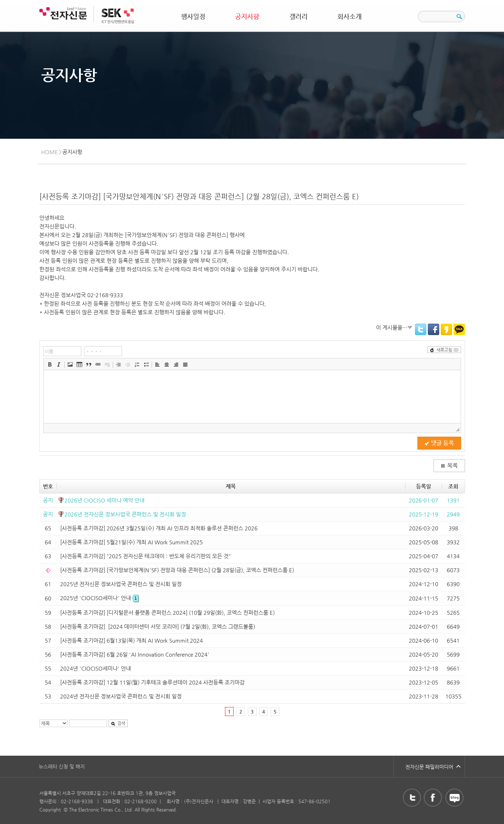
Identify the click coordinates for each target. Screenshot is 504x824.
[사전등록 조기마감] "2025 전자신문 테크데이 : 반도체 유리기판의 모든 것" (145, 556)
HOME (50, 152)
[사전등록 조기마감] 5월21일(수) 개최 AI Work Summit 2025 (131, 542)
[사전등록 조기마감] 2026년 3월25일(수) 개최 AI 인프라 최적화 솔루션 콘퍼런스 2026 (159, 528)
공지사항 (247, 16)
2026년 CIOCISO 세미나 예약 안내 (104, 500)
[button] (50, 364)
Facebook (434, 329)
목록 (449, 466)
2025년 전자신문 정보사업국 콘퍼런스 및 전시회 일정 (121, 584)
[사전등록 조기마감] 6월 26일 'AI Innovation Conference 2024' (135, 654)
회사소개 (349, 16)
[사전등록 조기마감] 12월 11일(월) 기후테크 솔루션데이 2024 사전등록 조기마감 (152, 682)
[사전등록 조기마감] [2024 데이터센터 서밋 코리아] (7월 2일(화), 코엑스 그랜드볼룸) (158, 626)
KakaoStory (446, 329)
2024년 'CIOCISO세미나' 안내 (96, 668)
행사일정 (193, 16)
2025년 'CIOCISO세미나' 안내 (99, 598)
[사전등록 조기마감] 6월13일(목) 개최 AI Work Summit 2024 (131, 640)
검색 (118, 723)
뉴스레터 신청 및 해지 (62, 766)
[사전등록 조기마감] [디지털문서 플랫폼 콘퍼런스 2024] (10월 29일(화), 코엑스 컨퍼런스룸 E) (167, 612)
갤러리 (299, 16)
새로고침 (444, 350)
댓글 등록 (439, 443)
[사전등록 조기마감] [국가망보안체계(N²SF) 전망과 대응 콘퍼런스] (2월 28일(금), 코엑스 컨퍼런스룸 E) (177, 570)
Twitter (421, 329)
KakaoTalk (459, 329)
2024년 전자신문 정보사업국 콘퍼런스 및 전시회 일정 (121, 696)
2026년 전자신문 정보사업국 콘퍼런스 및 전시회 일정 (125, 514)
